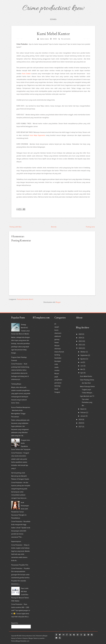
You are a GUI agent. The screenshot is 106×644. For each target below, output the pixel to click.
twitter (60, 635)
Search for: (15, 623)
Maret (82, 409)
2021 (80, 345)
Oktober (83, 352)
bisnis (56, 330)
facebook (56, 635)
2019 (80, 419)
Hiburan (57, 346)
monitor (57, 370)
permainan (58, 383)
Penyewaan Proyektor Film (20, 565)
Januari (83, 416)
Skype (94, 635)
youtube (86, 635)
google (68, 635)
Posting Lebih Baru (15, 227)
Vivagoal (57, 392)
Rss (60, 637)
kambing (57, 355)
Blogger (58, 302)
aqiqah (57, 327)
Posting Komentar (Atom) (25, 299)
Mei (82, 369)
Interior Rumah (59, 352)
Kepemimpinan (16, 541)
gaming (57, 339)
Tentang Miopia (16, 384)
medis (56, 367)
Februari (83, 412)
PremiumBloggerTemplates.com (20, 641)
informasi (58, 349)
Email (56, 637)
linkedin (71, 635)
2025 (80, 334)
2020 (80, 348)
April (82, 373)
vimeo (90, 635)
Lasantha (42, 638)
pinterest (79, 635)
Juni (82, 366)
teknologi (57, 386)
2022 (80, 341)
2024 (80, 338)
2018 (80, 423)
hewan (57, 342)
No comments (66, 39)
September (84, 355)
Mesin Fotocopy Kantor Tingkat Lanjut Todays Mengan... (87, 390)
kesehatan (58, 358)
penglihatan (58, 380)
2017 (80, 427)
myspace (75, 635)
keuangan (58, 361)
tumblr (82, 635)
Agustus (83, 359)
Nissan (57, 373)
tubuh (56, 389)
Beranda (53, 19)
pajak (56, 377)
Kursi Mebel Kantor (53, 34)
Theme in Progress (22, 638)
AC (55, 324)
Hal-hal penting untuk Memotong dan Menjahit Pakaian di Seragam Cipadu (20, 476)
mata (56, 364)
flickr (64, 635)
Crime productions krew (53, 8)
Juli (82, 362)
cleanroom (58, 333)
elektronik (58, 336)
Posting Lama (90, 227)
